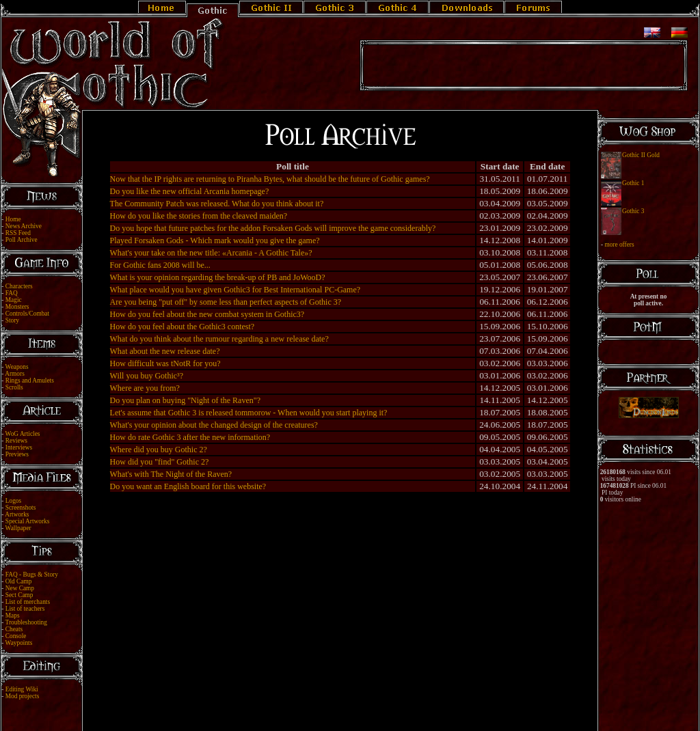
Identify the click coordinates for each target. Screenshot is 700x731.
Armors (15, 374)
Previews (17, 454)
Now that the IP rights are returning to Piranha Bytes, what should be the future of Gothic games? (270, 179)
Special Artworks (28, 521)
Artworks (17, 514)
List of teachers (25, 609)
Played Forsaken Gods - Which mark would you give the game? (215, 240)
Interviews (19, 447)
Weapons (17, 367)
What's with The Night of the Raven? (171, 474)
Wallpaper (18, 528)
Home (13, 219)
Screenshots (21, 508)
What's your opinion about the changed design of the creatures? (214, 425)
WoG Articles (23, 434)
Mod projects (22, 696)
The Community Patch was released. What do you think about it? (217, 204)
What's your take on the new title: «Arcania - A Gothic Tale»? (211, 253)
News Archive (24, 226)
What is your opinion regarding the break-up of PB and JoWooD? (218, 277)
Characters (19, 286)
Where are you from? (145, 388)
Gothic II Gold (641, 155)
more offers (619, 245)
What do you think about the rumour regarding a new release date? (219, 339)
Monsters (17, 307)
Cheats (14, 629)
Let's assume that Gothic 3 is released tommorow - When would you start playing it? (249, 413)
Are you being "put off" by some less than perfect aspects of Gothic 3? (226, 302)
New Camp (20, 588)
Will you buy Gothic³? (147, 376)
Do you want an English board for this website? (188, 486)
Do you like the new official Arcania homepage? (190, 191)
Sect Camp (19, 595)
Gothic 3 (633, 211)
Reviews (16, 441)
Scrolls (14, 387)
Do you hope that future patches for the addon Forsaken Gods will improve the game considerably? (273, 228)
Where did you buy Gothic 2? (159, 450)
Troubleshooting (26, 622)
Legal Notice (327, 705)
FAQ (12, 293)
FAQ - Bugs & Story (32, 575)
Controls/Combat (27, 314)
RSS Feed (18, 233)
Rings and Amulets (30, 381)
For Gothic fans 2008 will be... (160, 265)
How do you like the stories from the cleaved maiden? (199, 216)
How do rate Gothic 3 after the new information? (190, 437)
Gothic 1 (633, 183)
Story (12, 320)
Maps (13, 616)
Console (16, 636)
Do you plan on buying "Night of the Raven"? (185, 400)
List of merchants (28, 602)
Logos (13, 501)
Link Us (359, 705)
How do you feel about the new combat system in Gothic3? (207, 314)
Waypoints (19, 643)
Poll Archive (22, 240)
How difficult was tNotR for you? (165, 363)
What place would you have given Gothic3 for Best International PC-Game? (235, 290)
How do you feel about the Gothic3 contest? (183, 327)
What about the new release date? (165, 351)
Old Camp (19, 581)
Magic (14, 300)
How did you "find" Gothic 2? (160, 462)
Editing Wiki (22, 689)
